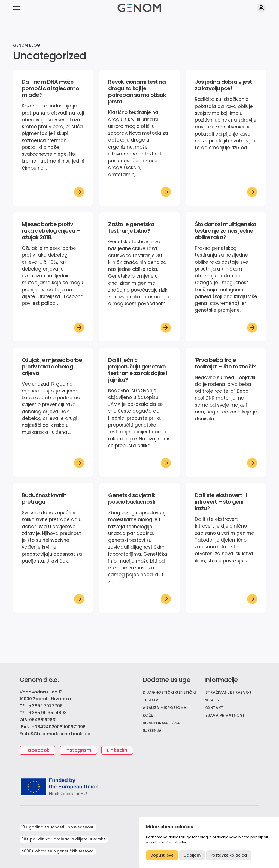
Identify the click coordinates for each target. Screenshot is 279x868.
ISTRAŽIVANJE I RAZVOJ (228, 692)
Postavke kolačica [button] (229, 855)
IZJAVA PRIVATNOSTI (225, 715)
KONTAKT (214, 708)
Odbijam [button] (192, 855)
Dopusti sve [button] (162, 855)
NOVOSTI (213, 700)
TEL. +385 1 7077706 (41, 706)
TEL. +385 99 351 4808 (43, 713)
